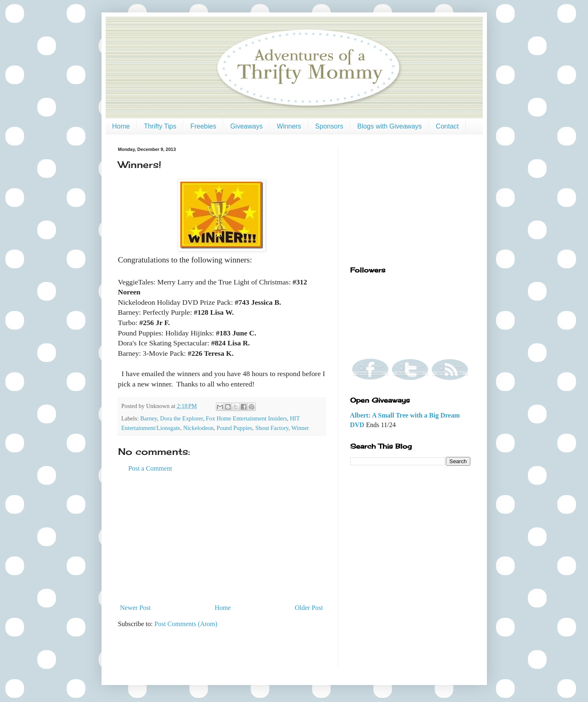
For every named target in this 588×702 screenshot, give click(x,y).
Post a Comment (150, 468)
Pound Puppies (235, 428)
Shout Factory (272, 428)
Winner (300, 428)
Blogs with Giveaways (390, 126)
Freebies (203, 126)
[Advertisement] (222, 538)
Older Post (309, 608)
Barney (149, 418)
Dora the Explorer (181, 418)
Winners (289, 126)
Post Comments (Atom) (186, 624)
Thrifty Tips (160, 126)
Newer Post (136, 608)
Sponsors (329, 126)
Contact (447, 126)
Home (121, 126)
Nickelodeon (198, 428)
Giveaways (247, 126)
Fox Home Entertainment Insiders (246, 418)
